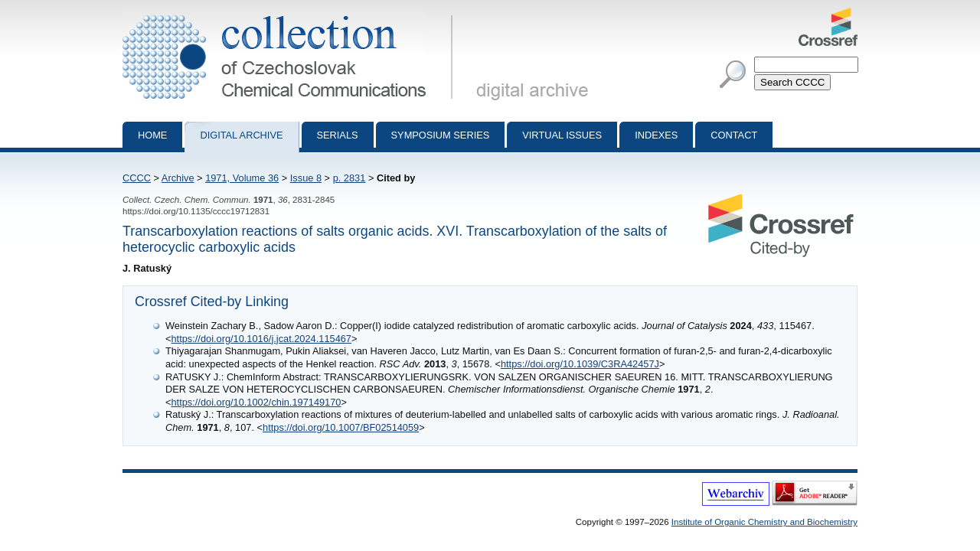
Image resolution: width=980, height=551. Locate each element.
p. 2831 (350, 178)
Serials (338, 135)
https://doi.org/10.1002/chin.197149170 (256, 402)
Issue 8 (306, 178)
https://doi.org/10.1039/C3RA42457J (580, 364)
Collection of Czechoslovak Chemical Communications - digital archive (291, 14)
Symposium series (441, 135)
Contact (734, 135)
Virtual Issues (562, 135)
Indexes (656, 135)
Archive (178, 178)
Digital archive (241, 135)
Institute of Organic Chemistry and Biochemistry (764, 522)
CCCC (137, 178)
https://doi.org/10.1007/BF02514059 (341, 427)
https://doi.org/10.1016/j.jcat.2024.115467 (261, 339)
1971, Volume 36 (242, 178)
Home (152, 135)
